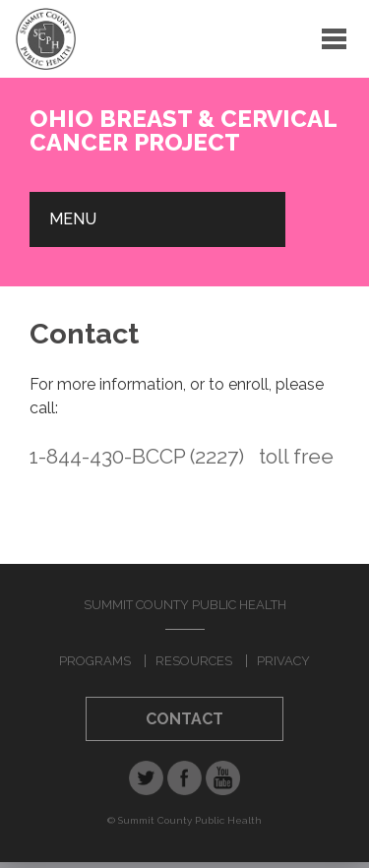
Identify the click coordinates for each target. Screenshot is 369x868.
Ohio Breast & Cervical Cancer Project (183, 130)
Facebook (184, 778)
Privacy (283, 661)
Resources (194, 661)
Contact (184, 719)
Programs (95, 661)
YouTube (223, 778)
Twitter (146, 778)
